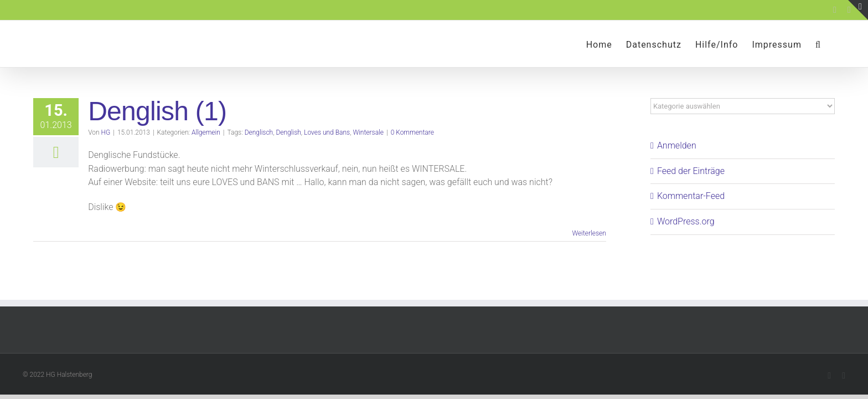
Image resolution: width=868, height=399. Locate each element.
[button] (832, 44)
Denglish (288, 132)
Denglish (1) (157, 111)
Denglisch (259, 132)
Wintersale (368, 132)
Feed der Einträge (691, 171)
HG (106, 132)
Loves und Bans (327, 132)
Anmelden (677, 145)
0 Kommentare (412, 132)
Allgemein (206, 132)
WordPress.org (686, 221)
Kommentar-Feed (691, 196)
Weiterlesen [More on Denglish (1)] (589, 233)
